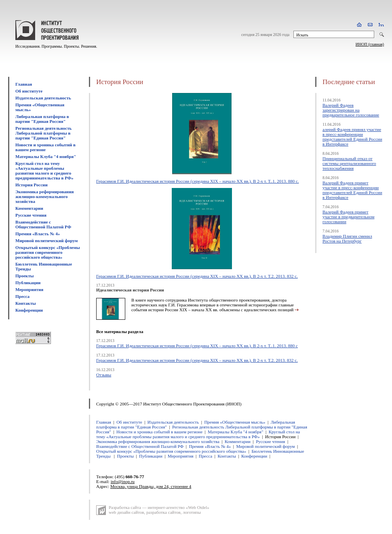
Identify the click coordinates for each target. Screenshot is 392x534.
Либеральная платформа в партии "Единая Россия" (42, 119)
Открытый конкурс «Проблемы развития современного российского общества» (48, 252)
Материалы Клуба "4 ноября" (46, 156)
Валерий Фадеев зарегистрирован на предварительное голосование (351, 110)
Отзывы (104, 375)
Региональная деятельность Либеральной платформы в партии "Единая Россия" (43, 133)
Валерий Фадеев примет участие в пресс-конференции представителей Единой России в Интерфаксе (352, 190)
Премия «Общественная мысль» (235, 422)
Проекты (24, 276)
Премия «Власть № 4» (38, 234)
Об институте (29, 91)
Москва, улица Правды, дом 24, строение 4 (151, 486)
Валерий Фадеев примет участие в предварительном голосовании (348, 217)
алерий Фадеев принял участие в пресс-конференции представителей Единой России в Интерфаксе (352, 137)
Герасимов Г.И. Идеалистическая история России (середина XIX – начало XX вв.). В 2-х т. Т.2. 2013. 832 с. (197, 276)
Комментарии (29, 208)
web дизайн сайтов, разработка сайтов (145, 512)
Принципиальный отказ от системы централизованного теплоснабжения (349, 163)
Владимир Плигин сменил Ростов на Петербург (347, 239)
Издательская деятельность (43, 98)
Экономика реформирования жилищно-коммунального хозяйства (44, 196)
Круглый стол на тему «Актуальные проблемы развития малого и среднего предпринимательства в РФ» (44, 171)
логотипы (192, 512)
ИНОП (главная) (370, 44)
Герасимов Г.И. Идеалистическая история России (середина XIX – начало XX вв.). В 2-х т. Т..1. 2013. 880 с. (198, 181)
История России (32, 185)
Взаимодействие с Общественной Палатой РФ (43, 224)
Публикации (28, 283)
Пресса (22, 296)
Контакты (26, 303)
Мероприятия (29, 289)
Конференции (29, 310)
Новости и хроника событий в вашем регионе (45, 147)
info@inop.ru (123, 481)
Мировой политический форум (46, 241)
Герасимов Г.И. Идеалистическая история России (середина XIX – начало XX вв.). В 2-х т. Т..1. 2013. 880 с (197, 346)
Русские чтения (31, 215)
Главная (24, 84)
